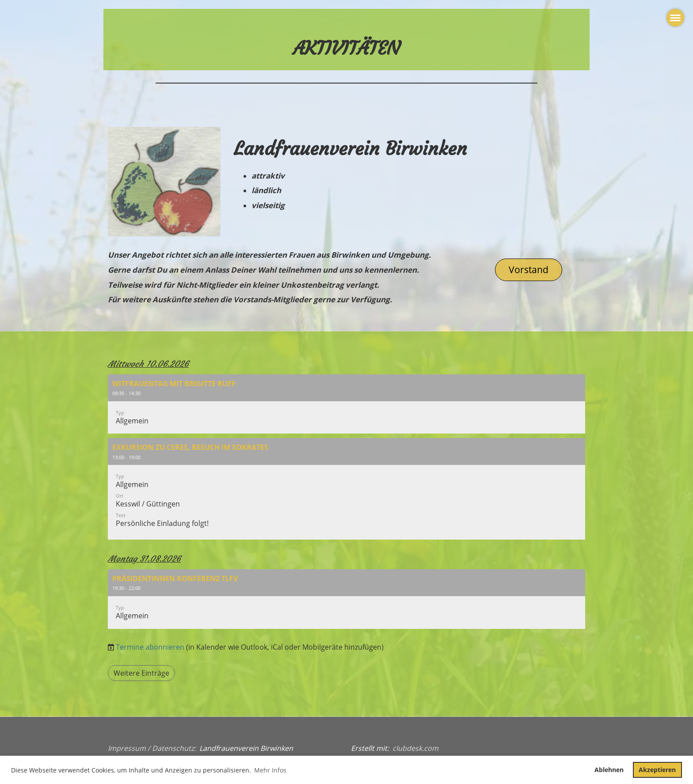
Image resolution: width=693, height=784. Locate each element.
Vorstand (529, 270)
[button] (346, 404)
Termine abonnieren (150, 647)
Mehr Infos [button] (270, 770)
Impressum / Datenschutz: (152, 748)
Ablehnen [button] (609, 770)
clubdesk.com (415, 748)
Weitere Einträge (141, 673)
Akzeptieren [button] (657, 770)
